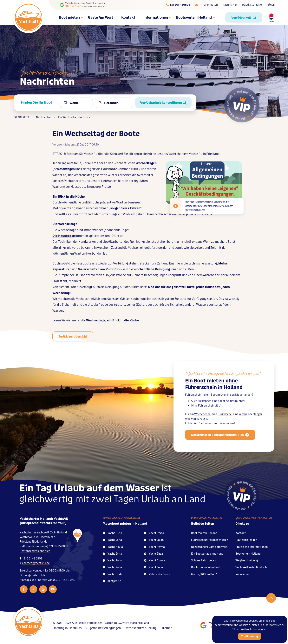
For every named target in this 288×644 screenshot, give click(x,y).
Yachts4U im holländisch (251, 567)
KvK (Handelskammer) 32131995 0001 (44, 546)
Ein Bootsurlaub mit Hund (207, 554)
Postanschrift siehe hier (35, 551)
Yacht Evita (112, 554)
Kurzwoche (225, 422)
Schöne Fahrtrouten (204, 561)
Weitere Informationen (254, 629)
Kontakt (130, 17)
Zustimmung (250, 636)
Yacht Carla (112, 540)
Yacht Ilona (112, 561)
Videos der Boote (157, 574)
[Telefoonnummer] (178, 5)
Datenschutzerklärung (141, 628)
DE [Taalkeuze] (271, 5)
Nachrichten (230, 5)
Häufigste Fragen (253, 5)
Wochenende (202, 422)
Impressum (242, 574)
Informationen (157, 17)
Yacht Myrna (154, 547)
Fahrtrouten (210, 5)
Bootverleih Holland (248, 554)
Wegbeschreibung (247, 561)
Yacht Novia (113, 547)
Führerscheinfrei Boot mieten (210, 540)
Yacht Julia (153, 567)
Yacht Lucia (112, 533)
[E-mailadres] (196, 5)
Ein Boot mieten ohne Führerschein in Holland (214, 392)
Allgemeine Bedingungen (103, 628)
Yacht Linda (112, 574)
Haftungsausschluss (67, 628)
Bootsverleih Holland (196, 17)
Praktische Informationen (252, 547)
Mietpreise (112, 581)
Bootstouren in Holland (206, 567)
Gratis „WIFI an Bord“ (204, 574)
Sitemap (166, 628)
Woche (243, 422)
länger (258, 422)
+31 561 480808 (32, 559)
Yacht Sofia (112, 567)
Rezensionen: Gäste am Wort (209, 547)
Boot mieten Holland (204, 533)
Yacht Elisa (153, 554)
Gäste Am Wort (102, 17)
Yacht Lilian (154, 540)
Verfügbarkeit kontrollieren (163, 103)
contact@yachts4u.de (36, 563)
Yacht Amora (155, 561)
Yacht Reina (154, 533)
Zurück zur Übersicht (73, 337)
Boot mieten (71, 17)
